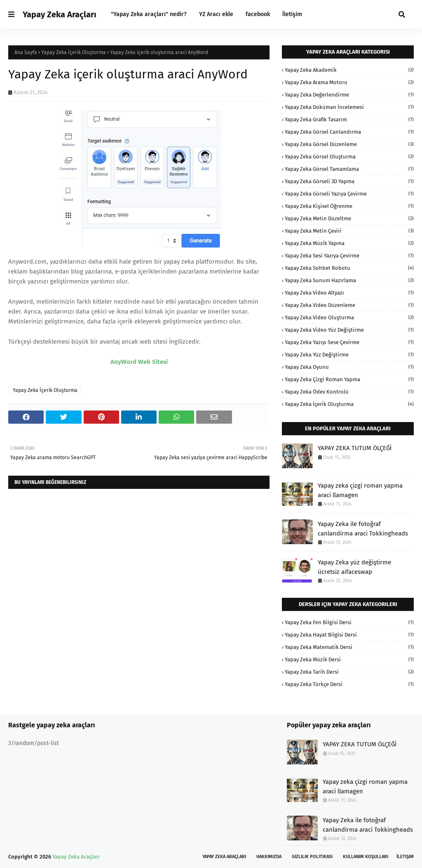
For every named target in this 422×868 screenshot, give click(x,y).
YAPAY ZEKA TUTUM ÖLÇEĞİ (355, 448)
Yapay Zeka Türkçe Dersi (349, 684)
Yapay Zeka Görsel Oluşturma (349, 157)
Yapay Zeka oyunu (349, 367)
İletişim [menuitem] (292, 14)
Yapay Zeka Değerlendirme (349, 95)
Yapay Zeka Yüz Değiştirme (349, 355)
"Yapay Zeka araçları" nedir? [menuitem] (149, 14)
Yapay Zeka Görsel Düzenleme (349, 144)
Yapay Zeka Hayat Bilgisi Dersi (349, 635)
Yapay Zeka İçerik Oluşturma (74, 52)
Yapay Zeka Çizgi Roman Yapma (349, 379)
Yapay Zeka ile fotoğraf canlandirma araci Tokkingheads (363, 529)
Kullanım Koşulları (366, 857)
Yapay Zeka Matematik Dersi (349, 647)
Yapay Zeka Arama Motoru (349, 82)
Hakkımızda (269, 857)
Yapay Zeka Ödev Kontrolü (349, 392)
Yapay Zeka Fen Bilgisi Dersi (349, 622)
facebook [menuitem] (258, 14)
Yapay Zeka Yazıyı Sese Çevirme (349, 342)
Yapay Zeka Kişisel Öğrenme (349, 206)
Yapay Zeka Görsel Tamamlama (349, 169)
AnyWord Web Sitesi (139, 362)
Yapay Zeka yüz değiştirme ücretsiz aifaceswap (354, 567)
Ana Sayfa (26, 52)
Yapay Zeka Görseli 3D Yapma (349, 181)
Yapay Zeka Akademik (349, 70)
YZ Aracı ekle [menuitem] (216, 14)
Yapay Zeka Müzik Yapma (349, 243)
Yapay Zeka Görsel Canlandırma (349, 132)
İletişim (405, 857)
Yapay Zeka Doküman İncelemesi (349, 107)
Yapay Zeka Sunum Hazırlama (349, 280)
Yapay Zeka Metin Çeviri (349, 231)
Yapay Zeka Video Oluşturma (349, 317)
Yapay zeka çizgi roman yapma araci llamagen (360, 490)
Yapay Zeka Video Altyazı (349, 293)
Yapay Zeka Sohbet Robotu (349, 268)
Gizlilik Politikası (312, 857)
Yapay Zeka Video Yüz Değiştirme (349, 330)
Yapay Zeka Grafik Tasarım (349, 119)
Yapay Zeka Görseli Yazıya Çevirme (349, 194)
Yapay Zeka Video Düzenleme (349, 305)
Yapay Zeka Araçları (60, 14)
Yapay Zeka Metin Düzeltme (349, 218)
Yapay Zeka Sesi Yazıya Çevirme (349, 256)
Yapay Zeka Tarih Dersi (349, 672)
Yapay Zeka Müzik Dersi (349, 659)
